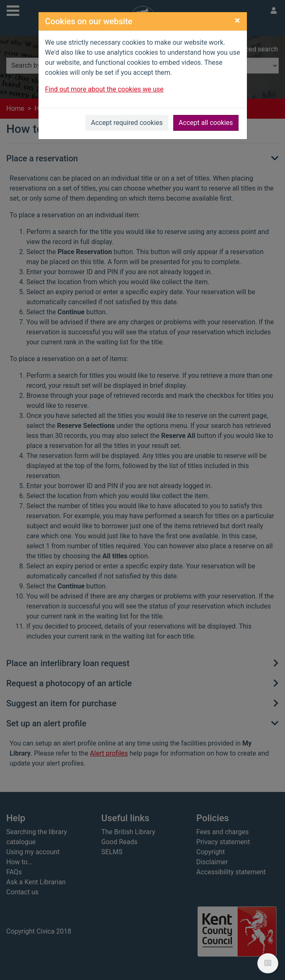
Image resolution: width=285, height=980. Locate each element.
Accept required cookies (127, 123)
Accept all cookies (206, 123)
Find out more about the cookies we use (104, 89)
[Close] (237, 20)
